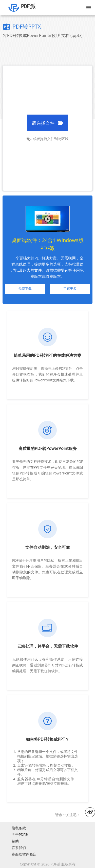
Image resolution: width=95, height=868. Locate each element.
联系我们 (19, 848)
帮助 (15, 841)
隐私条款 (19, 828)
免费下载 (25, 289)
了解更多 (70, 289)
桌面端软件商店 (24, 854)
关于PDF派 (20, 835)
